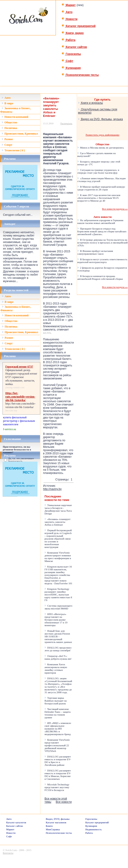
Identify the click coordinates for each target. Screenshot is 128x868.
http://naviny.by (52, 489)
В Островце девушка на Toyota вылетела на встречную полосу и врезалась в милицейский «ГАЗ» (102, 243)
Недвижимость (94, 829)
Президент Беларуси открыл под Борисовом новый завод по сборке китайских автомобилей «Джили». (102, 231)
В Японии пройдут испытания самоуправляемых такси (95, 252)
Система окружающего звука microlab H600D (58, 607)
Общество (9, 122)
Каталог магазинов (56, 822)
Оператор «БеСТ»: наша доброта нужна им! (58, 657)
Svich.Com (11, 850)
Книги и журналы (90, 103)
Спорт (7, 145)
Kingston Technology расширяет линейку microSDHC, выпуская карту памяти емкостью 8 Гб (58, 594)
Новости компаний (15, 117)
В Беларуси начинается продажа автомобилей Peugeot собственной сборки (100, 277)
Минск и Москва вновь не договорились (101, 148)
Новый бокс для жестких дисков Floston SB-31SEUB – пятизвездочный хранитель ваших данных (58, 636)
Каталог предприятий (79, 26)
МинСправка (53, 829)
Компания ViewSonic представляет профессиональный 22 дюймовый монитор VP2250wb (57, 745)
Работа (68, 40)
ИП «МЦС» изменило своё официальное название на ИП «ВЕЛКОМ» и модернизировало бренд (58, 729)
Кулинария (71, 68)
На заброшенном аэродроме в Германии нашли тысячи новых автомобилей (100, 222)
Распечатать (66, 123)
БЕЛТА (47, 333)
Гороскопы (71, 54)
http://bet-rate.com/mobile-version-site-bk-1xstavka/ (20, 405)
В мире (7, 103)
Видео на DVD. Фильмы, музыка (100, 119)
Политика (9, 128)
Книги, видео (73, 33)
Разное (7, 139)
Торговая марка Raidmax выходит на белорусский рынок (56, 701)
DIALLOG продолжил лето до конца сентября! (58, 649)
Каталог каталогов (16, 822)
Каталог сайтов (74, 47)
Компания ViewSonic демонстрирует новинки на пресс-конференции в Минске (58, 557)
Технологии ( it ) (13, 150)
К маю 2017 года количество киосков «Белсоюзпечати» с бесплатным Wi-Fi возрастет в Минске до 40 (99, 198)
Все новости (64, 802)
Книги (49, 826)
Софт (67, 61)
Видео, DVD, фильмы (58, 819)
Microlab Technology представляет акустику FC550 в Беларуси (57, 787)
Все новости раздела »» (115, 209)
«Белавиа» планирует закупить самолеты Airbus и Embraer (57, 522)
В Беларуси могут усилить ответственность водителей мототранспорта (102, 261)
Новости (69, 19)
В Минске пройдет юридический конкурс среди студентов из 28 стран (101, 188)
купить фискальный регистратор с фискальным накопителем (19, 421)
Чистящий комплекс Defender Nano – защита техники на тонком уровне (57, 713)
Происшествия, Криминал (20, 134)
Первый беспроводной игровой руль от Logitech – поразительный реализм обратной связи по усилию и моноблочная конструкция (58, 539)
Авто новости (103, 217)
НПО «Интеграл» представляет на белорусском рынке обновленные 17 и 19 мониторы (56, 620)
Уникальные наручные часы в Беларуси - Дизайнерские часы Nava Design (58, 509)
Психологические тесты (80, 75)
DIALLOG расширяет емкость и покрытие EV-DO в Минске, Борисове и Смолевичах (58, 775)
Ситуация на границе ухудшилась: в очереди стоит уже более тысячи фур (98, 171)
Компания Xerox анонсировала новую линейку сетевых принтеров (56, 669)
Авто (67, 12)
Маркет (69, 5)
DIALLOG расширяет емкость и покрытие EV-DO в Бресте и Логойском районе (58, 761)
